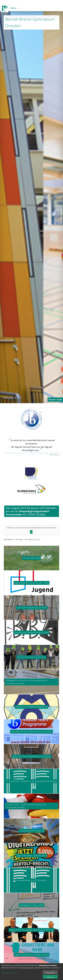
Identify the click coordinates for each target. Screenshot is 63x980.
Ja (31, 533)
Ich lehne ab (50, 973)
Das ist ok (50, 977)
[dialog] (31, 972)
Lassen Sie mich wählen (10, 973)
